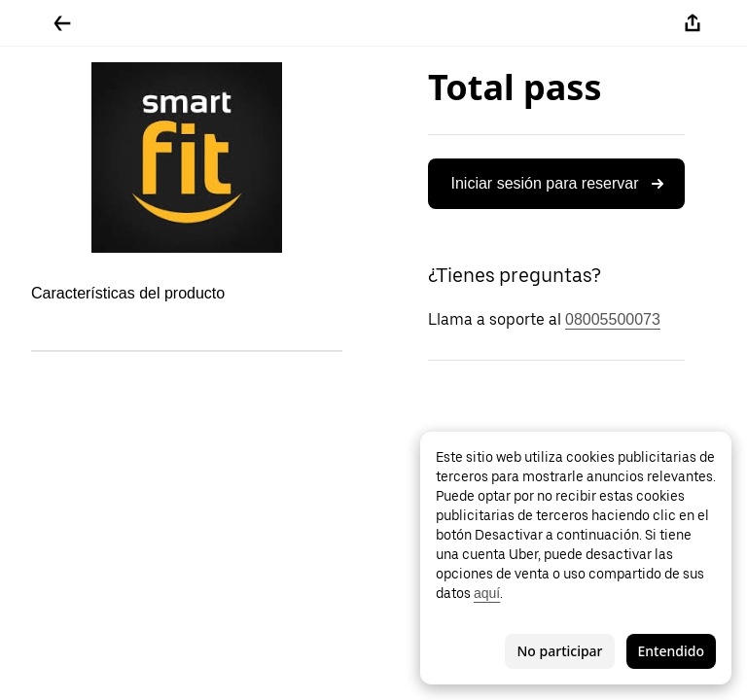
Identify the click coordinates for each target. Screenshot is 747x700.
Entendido (671, 651)
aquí (487, 593)
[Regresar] (62, 23)
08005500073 (613, 319)
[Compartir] (693, 23)
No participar (559, 651)
